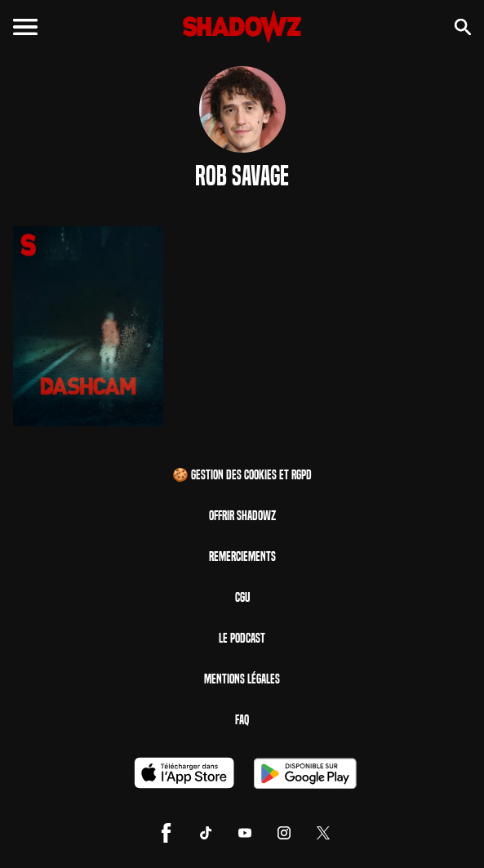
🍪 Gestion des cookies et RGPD (242, 475)
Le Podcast (242, 638)
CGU (242, 597)
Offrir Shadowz (242, 516)
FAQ (242, 720)
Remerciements (242, 556)
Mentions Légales (242, 679)
